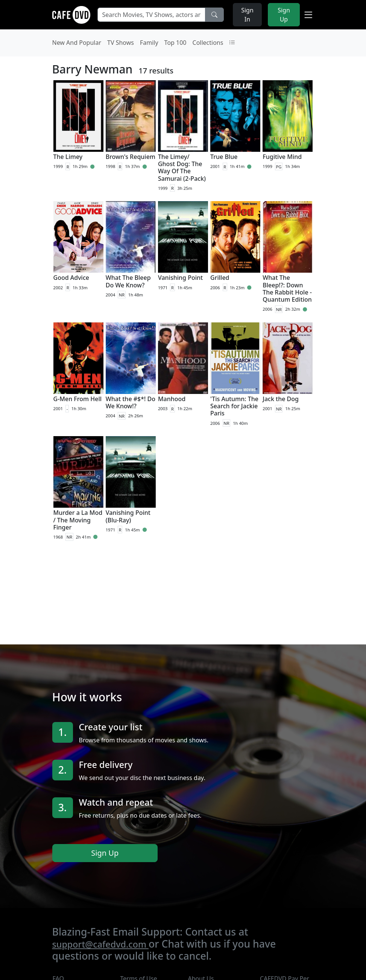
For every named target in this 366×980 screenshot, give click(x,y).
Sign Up (105, 853)
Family (149, 43)
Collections (208, 43)
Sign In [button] (247, 15)
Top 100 (175, 43)
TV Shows (121, 43)
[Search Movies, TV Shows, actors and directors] (151, 15)
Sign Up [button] (284, 15)
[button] (308, 15)
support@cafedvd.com (101, 944)
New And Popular (77, 43)
